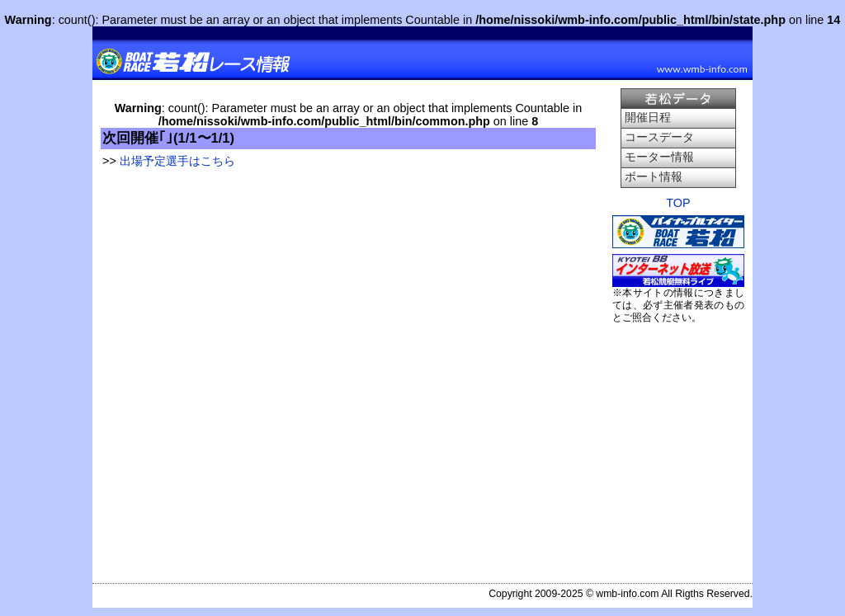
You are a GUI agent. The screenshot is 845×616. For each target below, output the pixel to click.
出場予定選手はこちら (177, 161)
